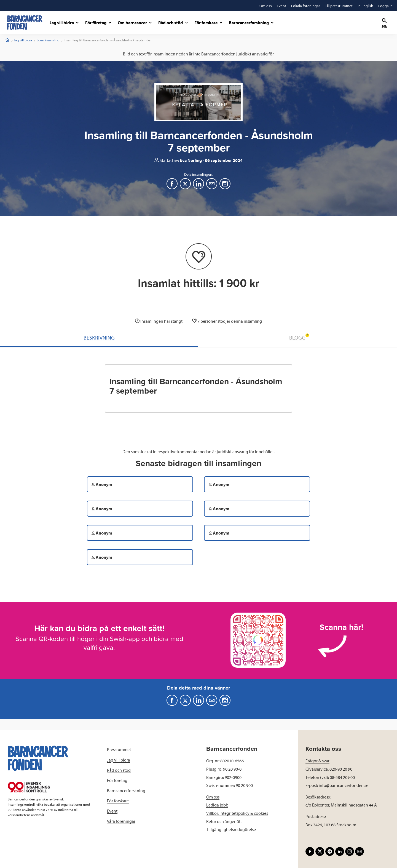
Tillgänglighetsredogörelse (231, 829)
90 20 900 (244, 785)
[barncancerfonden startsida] (25, 22)
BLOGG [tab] (299, 337)
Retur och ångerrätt (224, 821)
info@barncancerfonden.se (344, 785)
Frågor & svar (317, 761)
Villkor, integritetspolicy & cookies (237, 813)
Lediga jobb (217, 805)
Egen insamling (48, 40)
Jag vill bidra (23, 40)
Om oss (213, 797)
